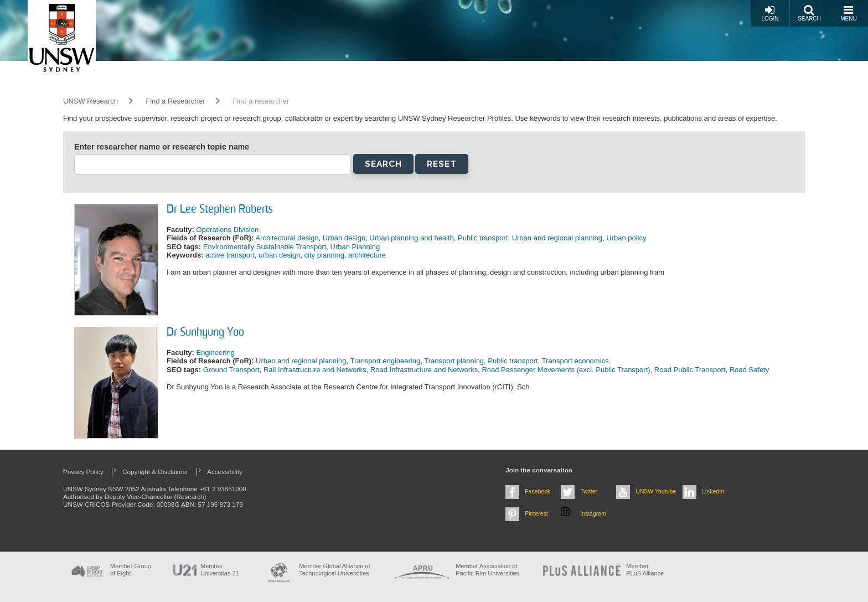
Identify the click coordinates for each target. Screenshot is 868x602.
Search (809, 13)
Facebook (538, 491)
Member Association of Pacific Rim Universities (487, 570)
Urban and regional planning (557, 238)
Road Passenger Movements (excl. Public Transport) (566, 370)
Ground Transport (231, 370)
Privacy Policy (83, 472)
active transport (230, 255)
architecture (367, 255)
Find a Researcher (175, 101)
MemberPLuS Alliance (645, 570)
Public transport (483, 238)
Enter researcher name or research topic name (162, 147)
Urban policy (626, 238)
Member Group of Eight (131, 570)
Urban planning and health (412, 238)
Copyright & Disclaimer (155, 472)
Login (770, 13)
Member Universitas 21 (220, 570)
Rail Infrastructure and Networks (315, 370)
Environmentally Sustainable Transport (265, 247)
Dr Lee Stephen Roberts (220, 210)
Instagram (593, 513)
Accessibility (225, 472)
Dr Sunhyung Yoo (205, 333)
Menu (848, 13)
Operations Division (227, 230)
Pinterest (536, 513)
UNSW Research (91, 101)
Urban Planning (355, 247)
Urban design (344, 238)
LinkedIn (713, 491)
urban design (279, 255)
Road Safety (750, 370)
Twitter (589, 491)
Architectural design (287, 238)
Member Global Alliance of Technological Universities (334, 570)
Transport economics (575, 361)
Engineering (215, 353)
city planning (324, 255)
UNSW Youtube (656, 491)
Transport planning (454, 361)
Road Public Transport (690, 370)
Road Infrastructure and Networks (424, 370)
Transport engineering (385, 361)
